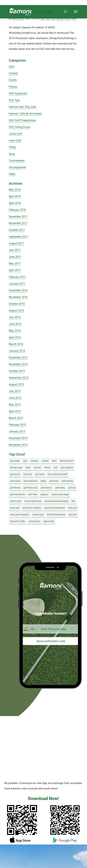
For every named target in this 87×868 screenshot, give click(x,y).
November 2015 (18, 364)
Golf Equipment (18, 93)
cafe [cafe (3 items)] (25, 461)
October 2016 (17, 304)
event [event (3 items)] (28, 468)
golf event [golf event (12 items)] (54, 481)
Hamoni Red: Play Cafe (23, 107)
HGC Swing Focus (60, 19)
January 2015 (17, 431)
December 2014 (18, 438)
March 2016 (16, 344)
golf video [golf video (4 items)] (33, 494)
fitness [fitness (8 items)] (47, 468)
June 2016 (15, 324)
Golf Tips (45, 19)
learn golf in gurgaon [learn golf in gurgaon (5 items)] (20, 515)
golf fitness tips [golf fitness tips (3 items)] (31, 488)
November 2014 (18, 445)
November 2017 (18, 223)
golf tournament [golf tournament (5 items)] (18, 494)
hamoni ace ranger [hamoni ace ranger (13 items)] (60, 494)
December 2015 (18, 358)
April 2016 (15, 337)
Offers (12, 147)
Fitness (13, 87)
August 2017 (16, 243)
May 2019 (15, 190)
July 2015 (15, 391)
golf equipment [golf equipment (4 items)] (31, 481)
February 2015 (17, 425)
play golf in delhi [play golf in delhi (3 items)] (18, 521)
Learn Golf (15, 140)
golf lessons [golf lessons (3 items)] (46, 488)
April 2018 (15, 203)
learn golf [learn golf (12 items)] (73, 508)
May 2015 (15, 405)
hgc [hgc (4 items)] (73, 501)
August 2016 (16, 311)
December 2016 (18, 290)
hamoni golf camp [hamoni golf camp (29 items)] (33, 501)
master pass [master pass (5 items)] (38, 515)
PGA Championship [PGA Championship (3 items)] (56, 515)
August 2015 (16, 384)
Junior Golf (15, 134)
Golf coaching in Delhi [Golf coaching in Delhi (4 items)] (57, 474)
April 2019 (15, 196)
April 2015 (15, 411)
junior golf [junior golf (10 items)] (15, 508)
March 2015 (16, 418)
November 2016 (18, 297)
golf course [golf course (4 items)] (15, 481)
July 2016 (15, 317)
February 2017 (17, 277)
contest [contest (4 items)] (45, 461)
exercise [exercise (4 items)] (37, 468)
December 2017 (18, 216)
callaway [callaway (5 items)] (34, 461)
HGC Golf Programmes (22, 120)
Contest (13, 73)
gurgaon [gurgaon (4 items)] (45, 494)
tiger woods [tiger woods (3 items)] (49, 521)
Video (74, 19)
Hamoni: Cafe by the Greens (25, 114)
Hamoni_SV (18, 19)
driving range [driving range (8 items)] (16, 468)
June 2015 (15, 398)
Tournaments (17, 161)
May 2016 (15, 331)
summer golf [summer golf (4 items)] (34, 521)
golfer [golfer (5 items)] (43, 481)
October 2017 (17, 230)
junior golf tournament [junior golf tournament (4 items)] (55, 508)
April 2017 (15, 270)
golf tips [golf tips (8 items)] (72, 488)
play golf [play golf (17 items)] (73, 515)
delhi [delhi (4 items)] (54, 461)
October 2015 (17, 371)
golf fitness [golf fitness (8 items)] (15, 488)
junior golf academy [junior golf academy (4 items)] (32, 508)
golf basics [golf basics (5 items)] (15, 474)
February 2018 (17, 210)
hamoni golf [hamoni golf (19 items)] (16, 501)
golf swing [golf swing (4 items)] (60, 488)
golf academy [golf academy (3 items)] (67, 468)
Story (12, 154)
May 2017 (15, 264)
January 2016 (17, 351)
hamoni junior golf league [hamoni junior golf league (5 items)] (57, 501)
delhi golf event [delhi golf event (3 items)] (67, 461)
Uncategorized (17, 167)
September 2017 (19, 237)
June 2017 (15, 257)
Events (13, 80)
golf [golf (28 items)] (56, 468)
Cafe (12, 67)
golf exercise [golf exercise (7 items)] (67, 481)
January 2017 (17, 284)
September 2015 (19, 378)
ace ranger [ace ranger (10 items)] (15, 461)
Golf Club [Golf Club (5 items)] (28, 474)
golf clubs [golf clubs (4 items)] (40, 474)
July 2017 (15, 250)
